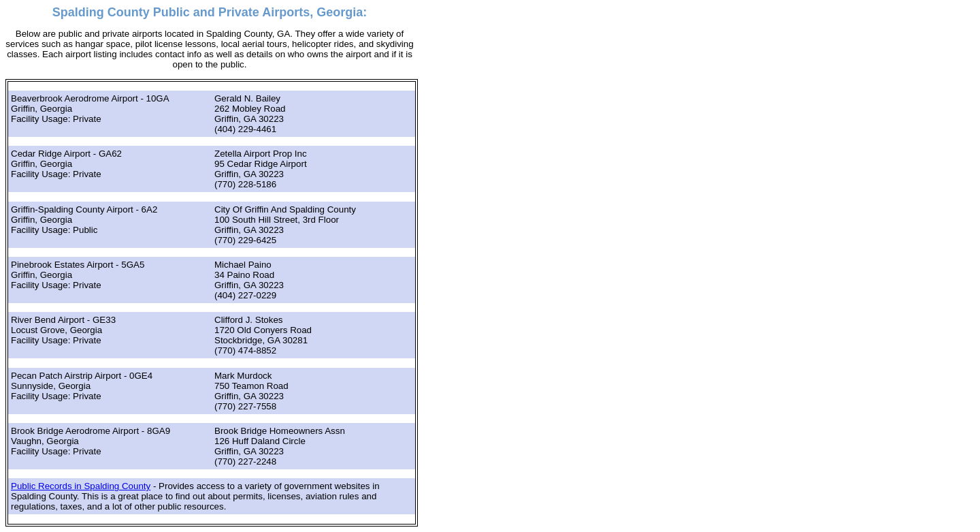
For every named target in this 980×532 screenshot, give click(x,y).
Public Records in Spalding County (81, 486)
